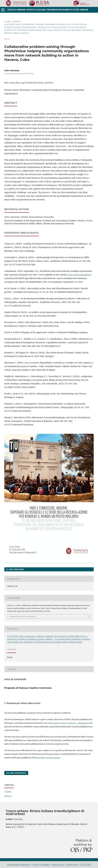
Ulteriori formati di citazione (22, 616)
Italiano (8, 796)
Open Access (58, 864)
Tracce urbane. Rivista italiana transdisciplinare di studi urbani (48, 10)
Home (7, 21)
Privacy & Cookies (41, 864)
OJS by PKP (86, 864)
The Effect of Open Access (48, 758)
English (8, 792)
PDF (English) (16, 569)
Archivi (16, 21)
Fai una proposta (16, 773)
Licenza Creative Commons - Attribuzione (70, 723)
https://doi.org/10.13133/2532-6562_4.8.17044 (31, 83)
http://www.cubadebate (80, 275)
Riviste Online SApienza (19, 864)
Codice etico (72, 864)
